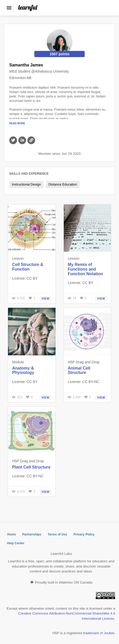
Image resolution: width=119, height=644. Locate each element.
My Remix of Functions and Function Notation (86, 269)
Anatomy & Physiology (23, 370)
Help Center (16, 543)
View (46, 298)
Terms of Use (57, 534)
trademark (91, 633)
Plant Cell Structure (31, 467)
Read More (17, 123)
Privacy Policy (84, 534)
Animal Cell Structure (79, 370)
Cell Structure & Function (28, 267)
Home (11, 534)
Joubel (109, 633)
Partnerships (32, 534)
